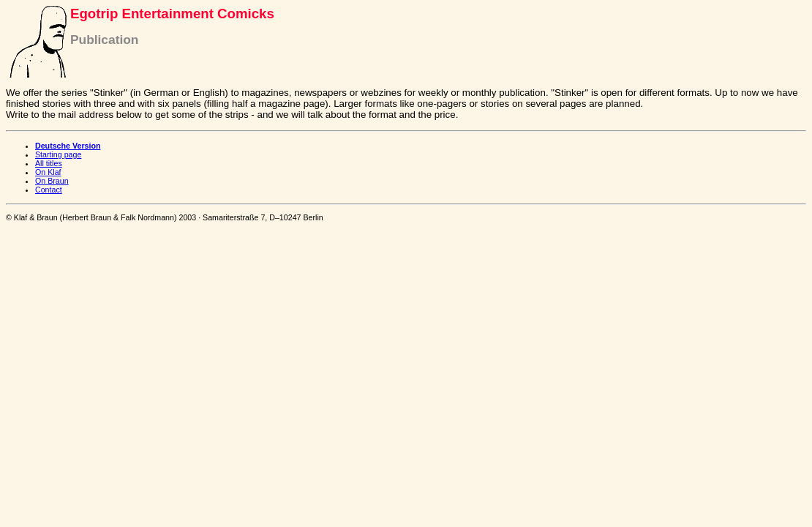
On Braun (52, 181)
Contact (49, 190)
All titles (49, 163)
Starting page (58, 154)
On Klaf (48, 172)
